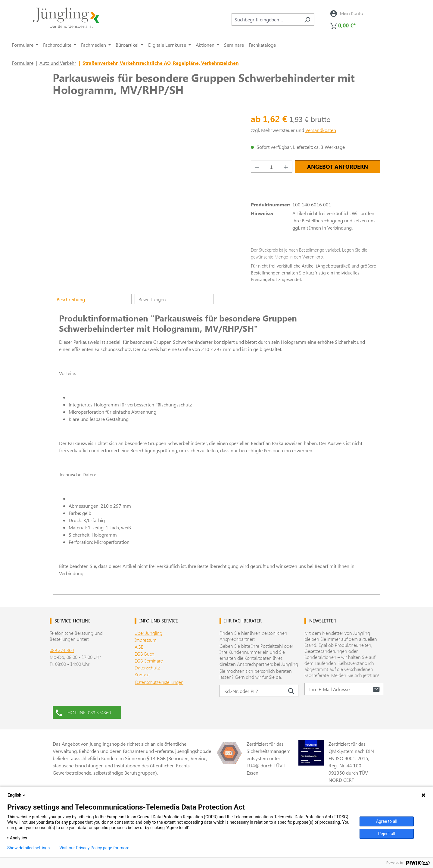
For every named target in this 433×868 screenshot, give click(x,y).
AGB (139, 647)
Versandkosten (321, 130)
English (17, 795)
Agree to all (387, 821)
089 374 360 (62, 650)
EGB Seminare (149, 661)
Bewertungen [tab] (152, 299)
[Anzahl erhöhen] (286, 167)
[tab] (92, 299)
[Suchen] (307, 19)
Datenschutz (147, 667)
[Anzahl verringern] (257, 167)
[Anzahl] (272, 167)
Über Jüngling (148, 633)
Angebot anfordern (338, 167)
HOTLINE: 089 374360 (83, 712)
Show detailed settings (28, 848)
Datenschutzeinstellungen (159, 682)
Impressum (146, 640)
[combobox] (266, 19)
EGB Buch (145, 654)
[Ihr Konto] (347, 13)
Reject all (387, 834)
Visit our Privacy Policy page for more (94, 848)
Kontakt (142, 674)
